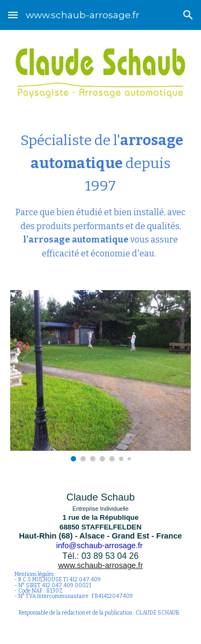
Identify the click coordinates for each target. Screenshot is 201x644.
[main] (101, 195)
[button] (13, 15)
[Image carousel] (101, 376)
